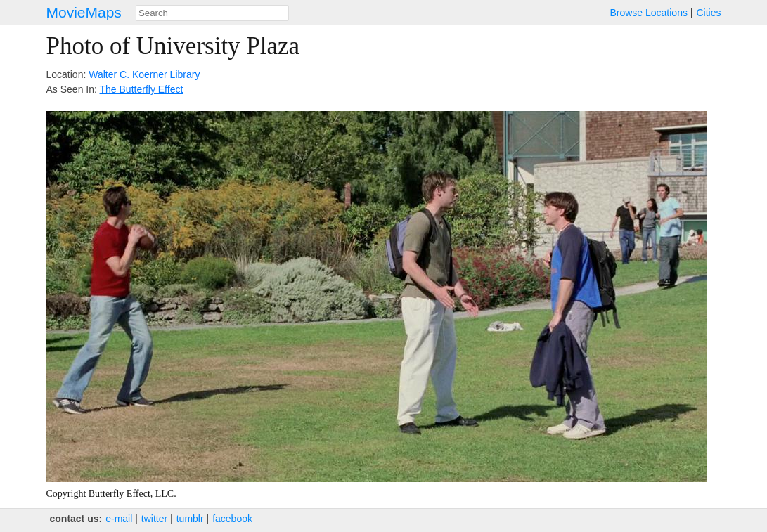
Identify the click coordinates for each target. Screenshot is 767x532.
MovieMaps (84, 12)
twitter (154, 519)
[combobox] (212, 13)
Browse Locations (649, 13)
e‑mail (119, 519)
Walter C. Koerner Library (144, 74)
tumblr (190, 519)
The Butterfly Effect (142, 89)
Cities (708, 13)
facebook (232, 519)
